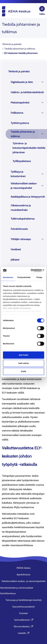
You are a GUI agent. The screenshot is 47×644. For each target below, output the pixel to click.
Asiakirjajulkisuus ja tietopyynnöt (28, 197)
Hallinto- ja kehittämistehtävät (27, 92)
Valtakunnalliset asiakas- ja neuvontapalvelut (24, 186)
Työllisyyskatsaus (22, 161)
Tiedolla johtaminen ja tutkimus (23, 134)
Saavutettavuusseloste (23, 607)
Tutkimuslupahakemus (23, 219)
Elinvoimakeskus (23, 627)
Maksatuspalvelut (20, 103)
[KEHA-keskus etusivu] (16, 11)
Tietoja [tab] (39, 277)
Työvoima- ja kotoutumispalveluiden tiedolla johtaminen (29, 148)
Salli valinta (23, 363)
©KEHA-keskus (23, 568)
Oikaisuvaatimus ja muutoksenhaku (21, 208)
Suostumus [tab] (8, 277)
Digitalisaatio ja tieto (22, 82)
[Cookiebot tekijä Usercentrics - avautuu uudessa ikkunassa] (33, 270)
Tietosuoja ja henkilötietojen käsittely (23, 600)
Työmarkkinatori (24, 620)
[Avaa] (42, 82)
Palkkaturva (17, 113)
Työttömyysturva (20, 123)
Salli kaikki (23, 355)
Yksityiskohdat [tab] (24, 277)
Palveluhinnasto (19, 229)
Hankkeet (16, 249)
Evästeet (24, 613)
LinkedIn (24, 633)
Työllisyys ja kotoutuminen (18, 174)
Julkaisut (15, 260)
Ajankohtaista (23, 575)
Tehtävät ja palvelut (19, 71)
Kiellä (23, 371)
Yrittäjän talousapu (21, 239)
